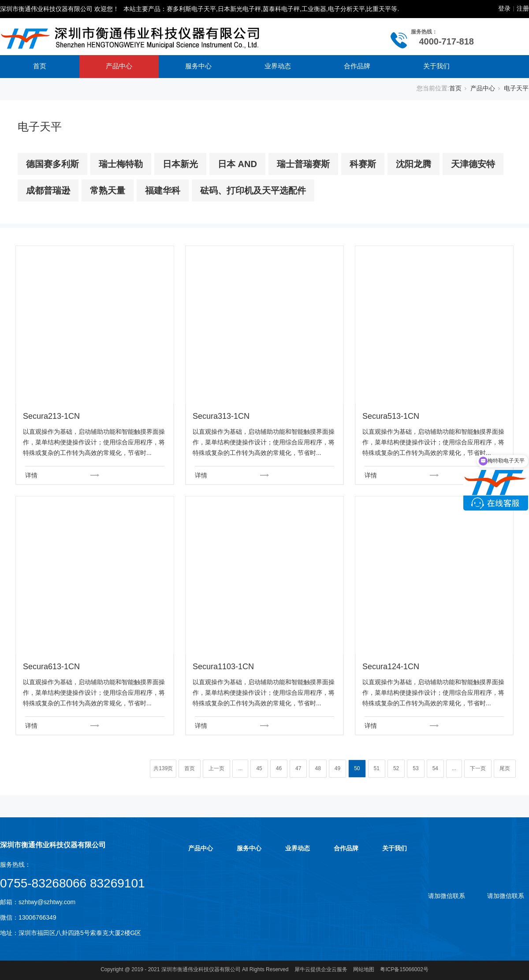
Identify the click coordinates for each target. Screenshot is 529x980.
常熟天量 (108, 190)
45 (259, 768)
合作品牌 (357, 66)
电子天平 (516, 88)
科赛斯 (363, 164)
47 (298, 768)
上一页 (216, 768)
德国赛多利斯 (52, 164)
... (240, 768)
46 (279, 768)
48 (318, 768)
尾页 (505, 768)
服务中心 (198, 66)
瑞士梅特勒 (121, 164)
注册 (523, 8)
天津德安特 (473, 164)
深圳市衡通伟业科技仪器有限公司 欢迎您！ (60, 9)
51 (377, 768)
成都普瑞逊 (48, 190)
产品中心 (119, 66)
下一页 (478, 768)
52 (396, 768)
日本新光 (180, 164)
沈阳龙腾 (414, 164)
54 (435, 768)
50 (357, 768)
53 (415, 768)
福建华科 (163, 190)
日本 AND (237, 164)
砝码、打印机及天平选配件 (253, 190)
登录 (504, 8)
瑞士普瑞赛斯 (303, 164)
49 (337, 768)
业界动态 (278, 66)
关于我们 (436, 66)
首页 (40, 66)
